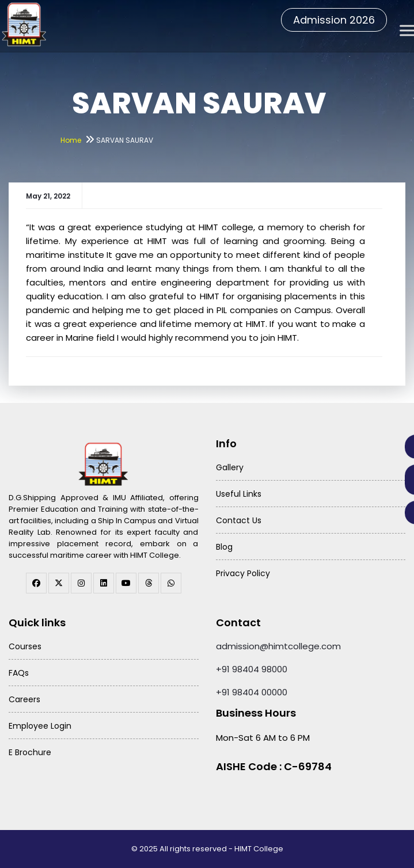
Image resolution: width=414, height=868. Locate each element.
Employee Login (40, 726)
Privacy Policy (243, 573)
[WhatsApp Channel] (171, 583)
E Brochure (30, 752)
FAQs (19, 673)
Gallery (230, 467)
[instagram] (81, 583)
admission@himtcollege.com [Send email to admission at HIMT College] (278, 646)
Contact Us (239, 520)
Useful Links (239, 494)
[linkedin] (104, 583)
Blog (224, 547)
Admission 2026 (334, 20)
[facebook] (36, 583)
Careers (24, 699)
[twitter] (59, 583)
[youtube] (126, 583)
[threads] (149, 583)
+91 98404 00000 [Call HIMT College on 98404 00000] (252, 692)
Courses (25, 646)
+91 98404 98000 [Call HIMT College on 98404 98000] (252, 669)
